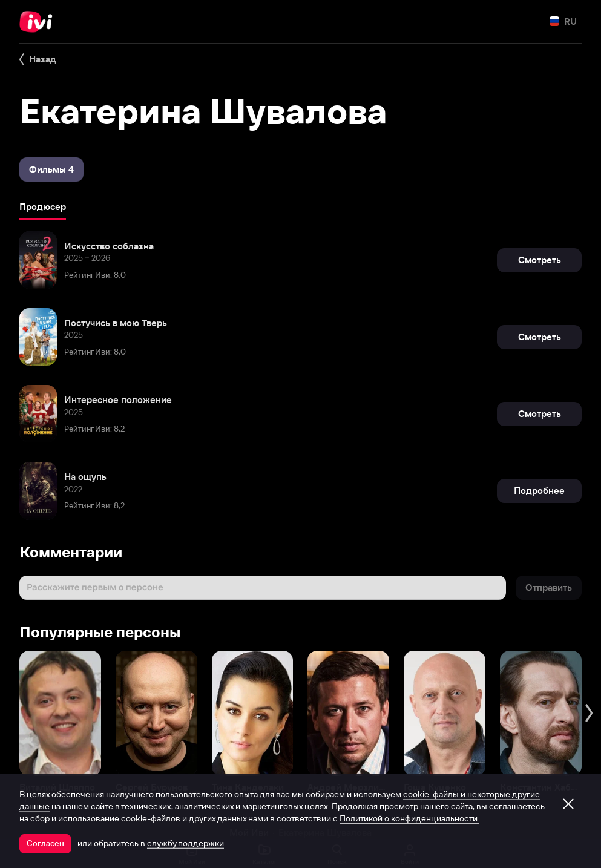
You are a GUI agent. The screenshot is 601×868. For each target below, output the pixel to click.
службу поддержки (186, 843)
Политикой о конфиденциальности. (409, 818)
